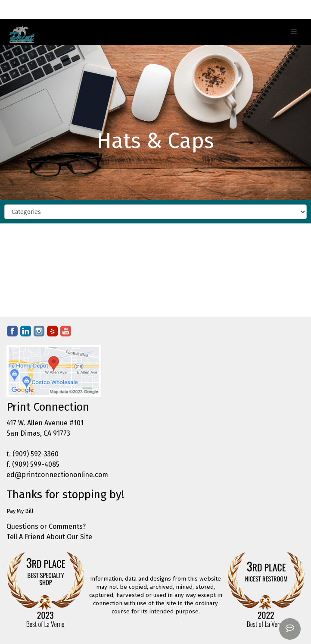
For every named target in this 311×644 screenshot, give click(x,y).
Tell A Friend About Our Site (49, 537)
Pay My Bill (20, 511)
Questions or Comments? (46, 526)
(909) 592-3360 (36, 454)
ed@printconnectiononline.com (57, 475)
